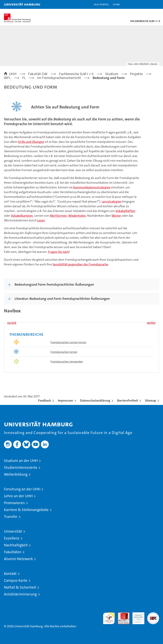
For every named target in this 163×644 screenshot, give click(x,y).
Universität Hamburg (22, 4)
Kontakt (10, 574)
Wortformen (58, 216)
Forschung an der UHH (22, 489)
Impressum (65, 400)
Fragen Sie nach (58, 252)
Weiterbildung (16, 474)
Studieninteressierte (21, 467)
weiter (151, 323)
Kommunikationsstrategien (92, 187)
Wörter (116, 216)
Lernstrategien (112, 201)
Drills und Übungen (31, 142)
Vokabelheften (125, 211)
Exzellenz (12, 538)
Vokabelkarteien (22, 216)
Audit (122, 614)
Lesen (41, 220)
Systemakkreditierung (153, 614)
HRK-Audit (136, 616)
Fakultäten (13, 552)
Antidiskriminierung (20, 594)
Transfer (11, 517)
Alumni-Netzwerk (18, 559)
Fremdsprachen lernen (64, 352)
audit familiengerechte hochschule (109, 618)
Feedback (45, 400)
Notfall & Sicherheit (20, 587)
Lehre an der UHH (18, 496)
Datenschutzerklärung (95, 400)
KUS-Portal (101, 4)
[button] (148, 4)
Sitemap (151, 400)
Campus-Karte (16, 580)
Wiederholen (77, 216)
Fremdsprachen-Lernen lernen (68, 342)
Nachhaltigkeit (16, 545)
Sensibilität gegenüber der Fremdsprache (80, 264)
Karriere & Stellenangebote (26, 510)
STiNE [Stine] (116, 4)
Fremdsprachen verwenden (67, 361)
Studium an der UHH (21, 461)
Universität (13, 531)
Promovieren (14, 503)
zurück (12, 323)
